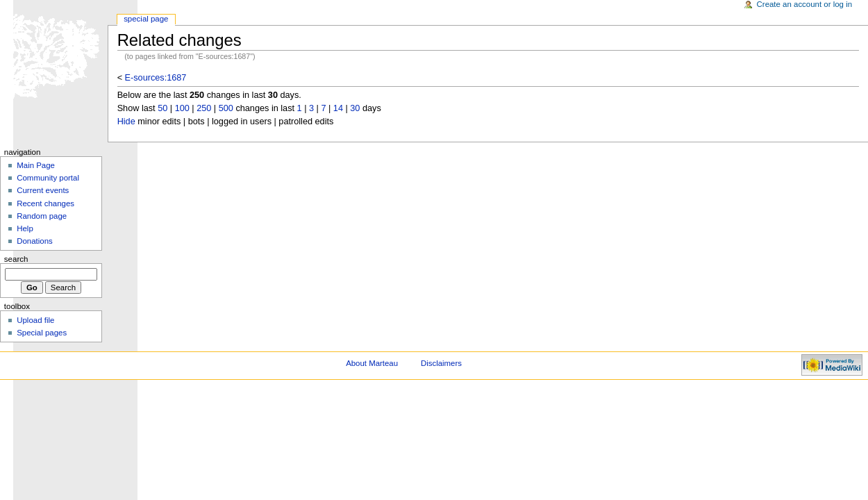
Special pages (42, 333)
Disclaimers (441, 363)
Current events (43, 190)
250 (204, 108)
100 (182, 108)
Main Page (36, 165)
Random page (42, 216)
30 (355, 108)
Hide (126, 122)
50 (162, 108)
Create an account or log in (805, 4)
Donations (35, 241)
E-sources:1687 (156, 78)
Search (16, 259)
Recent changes (45, 203)
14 (338, 108)
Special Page (146, 19)
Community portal (48, 178)
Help (25, 228)
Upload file (35, 320)
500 (226, 108)
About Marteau (372, 363)
